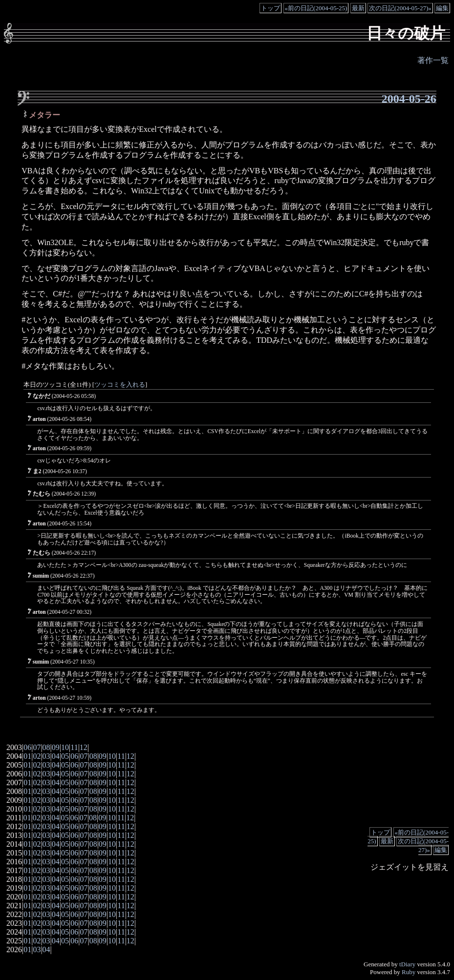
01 (27, 756)
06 (27, 747)
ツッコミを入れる (120, 385)
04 (56, 756)
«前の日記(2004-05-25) (316, 8)
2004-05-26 (409, 99)
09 (56, 747)
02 (37, 756)
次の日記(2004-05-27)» (400, 8)
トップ (270, 8)
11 (74, 747)
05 (65, 756)
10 (65, 747)
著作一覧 (433, 60)
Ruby (409, 972)
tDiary (407, 964)
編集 (442, 8)
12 (84, 747)
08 (46, 747)
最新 (358, 8)
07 (37, 747)
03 (46, 756)
